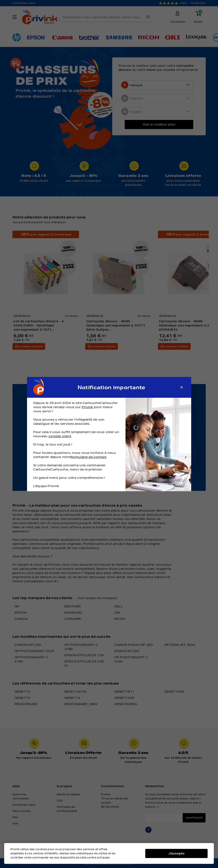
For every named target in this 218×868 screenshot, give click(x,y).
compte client (60, 436)
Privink (87, 407)
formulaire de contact (89, 457)
